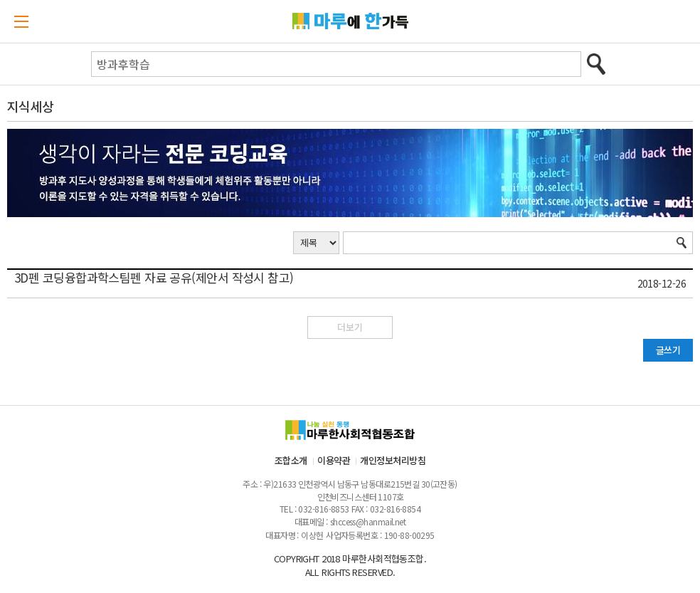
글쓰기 (668, 350)
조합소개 (291, 460)
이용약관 (334, 460)
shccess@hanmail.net (368, 521)
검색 (596, 64)
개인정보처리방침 (393, 460)
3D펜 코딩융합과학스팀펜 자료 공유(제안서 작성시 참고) (154, 277)
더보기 (350, 327)
